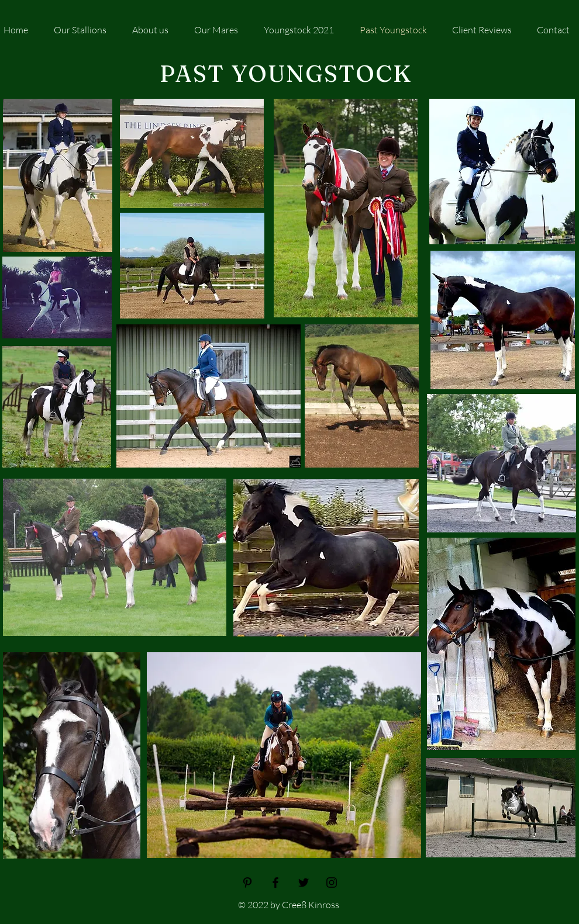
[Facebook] (275, 883)
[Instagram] (332, 883)
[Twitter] (304, 883)
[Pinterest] (247, 883)
